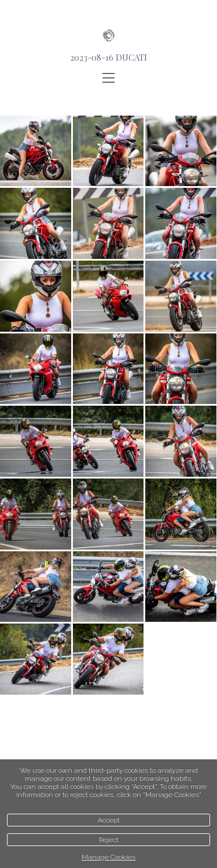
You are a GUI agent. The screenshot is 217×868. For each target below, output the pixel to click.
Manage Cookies (108, 857)
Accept (109, 820)
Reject (109, 840)
